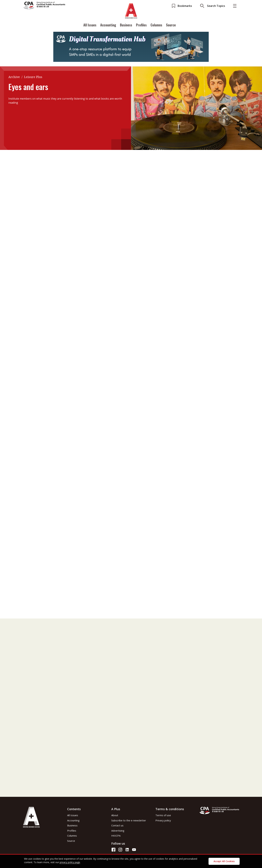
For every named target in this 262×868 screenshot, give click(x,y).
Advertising (118, 831)
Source (171, 26)
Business (126, 26)
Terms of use (163, 815)
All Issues (90, 26)
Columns (156, 26)
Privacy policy (163, 820)
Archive (14, 77)
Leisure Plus (33, 77)
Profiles (141, 26)
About (115, 815)
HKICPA (116, 836)
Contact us (117, 825)
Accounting (108, 26)
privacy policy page (70, 862)
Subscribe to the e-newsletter (129, 820)
